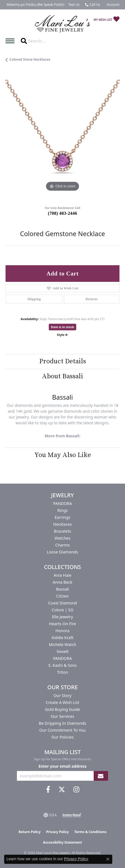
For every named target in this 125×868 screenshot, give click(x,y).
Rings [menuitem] (62, 510)
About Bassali (62, 376)
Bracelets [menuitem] (62, 531)
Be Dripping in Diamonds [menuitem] (62, 723)
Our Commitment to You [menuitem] (62, 730)
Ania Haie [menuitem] (62, 575)
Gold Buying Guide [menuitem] (62, 709)
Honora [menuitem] (62, 631)
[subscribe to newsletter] (101, 776)
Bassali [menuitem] (62, 589)
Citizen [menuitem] (63, 596)
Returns (92, 299)
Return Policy (30, 832)
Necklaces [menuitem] (62, 524)
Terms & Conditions (90, 832)
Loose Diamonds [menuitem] (62, 552)
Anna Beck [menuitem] (62, 582)
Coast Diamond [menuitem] (63, 603)
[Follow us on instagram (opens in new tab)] (76, 790)
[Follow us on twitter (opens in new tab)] (62, 790)
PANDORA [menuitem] (62, 503)
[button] (113, 5)
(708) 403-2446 (63, 213)
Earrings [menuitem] (62, 517)
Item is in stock (63, 327)
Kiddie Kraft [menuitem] (62, 638)
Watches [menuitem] (62, 538)
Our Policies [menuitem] (62, 737)
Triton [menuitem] (63, 672)
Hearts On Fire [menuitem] (62, 624)
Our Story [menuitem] (62, 695)
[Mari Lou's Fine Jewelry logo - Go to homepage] (63, 24)
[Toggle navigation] (11, 41)
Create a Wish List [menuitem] (62, 702)
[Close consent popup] (108, 859)
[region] (62, 136)
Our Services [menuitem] (62, 716)
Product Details (63, 361)
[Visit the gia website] (50, 815)
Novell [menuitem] (62, 651)
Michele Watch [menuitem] (62, 644)
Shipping (34, 299)
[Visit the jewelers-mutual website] (72, 815)
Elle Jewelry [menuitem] (62, 617)
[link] (35, 5)
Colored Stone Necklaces (30, 59)
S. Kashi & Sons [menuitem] (62, 665)
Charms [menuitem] (62, 545)
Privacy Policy (57, 832)
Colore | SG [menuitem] (63, 610)
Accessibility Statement (62, 842)
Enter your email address (62, 766)
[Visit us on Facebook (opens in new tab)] (48, 790)
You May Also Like (63, 455)
